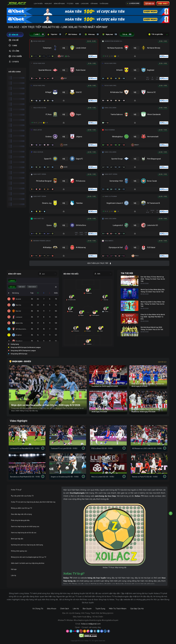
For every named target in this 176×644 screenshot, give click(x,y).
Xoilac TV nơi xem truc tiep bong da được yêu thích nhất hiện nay (33, 502)
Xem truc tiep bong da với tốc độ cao (24, 533)
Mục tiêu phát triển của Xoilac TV (22, 496)
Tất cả (127, 34)
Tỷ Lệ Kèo (70, 3)
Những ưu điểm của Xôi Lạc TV (22, 508)
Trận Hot (55, 34)
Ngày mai (110, 34)
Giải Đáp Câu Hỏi (137, 609)
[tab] (15, 35)
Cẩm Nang (94, 3)
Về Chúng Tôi (38, 609)
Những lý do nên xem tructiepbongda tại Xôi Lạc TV (29, 557)
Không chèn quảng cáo (19, 551)
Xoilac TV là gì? (16, 490)
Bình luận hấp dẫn (17, 539)
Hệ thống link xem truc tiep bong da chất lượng (27, 545)
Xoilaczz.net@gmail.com (91, 624)
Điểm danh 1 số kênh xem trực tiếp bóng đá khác (28, 563)
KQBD (77, 3)
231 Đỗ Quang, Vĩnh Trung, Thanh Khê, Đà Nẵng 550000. (91, 613)
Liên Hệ (76, 609)
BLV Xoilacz (73, 34)
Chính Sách (65, 609)
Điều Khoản (52, 609)
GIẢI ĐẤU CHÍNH (15, 72)
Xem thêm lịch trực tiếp (99, 263)
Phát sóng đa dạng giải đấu (20, 520)
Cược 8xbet (163, 3)
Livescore (85, 3)
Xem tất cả (163, 362)
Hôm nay (92, 34)
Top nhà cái (150, 3)
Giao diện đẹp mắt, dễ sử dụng (21, 514)
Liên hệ (14, 575)
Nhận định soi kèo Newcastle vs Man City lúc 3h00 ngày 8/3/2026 (46, 405)
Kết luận (14, 569)
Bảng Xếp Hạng (59, 3)
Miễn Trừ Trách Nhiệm (118, 609)
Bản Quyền (87, 609)
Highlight (48, 3)
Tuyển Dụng (104, 3)
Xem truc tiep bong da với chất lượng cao (25, 526)
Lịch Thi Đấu (38, 3)
